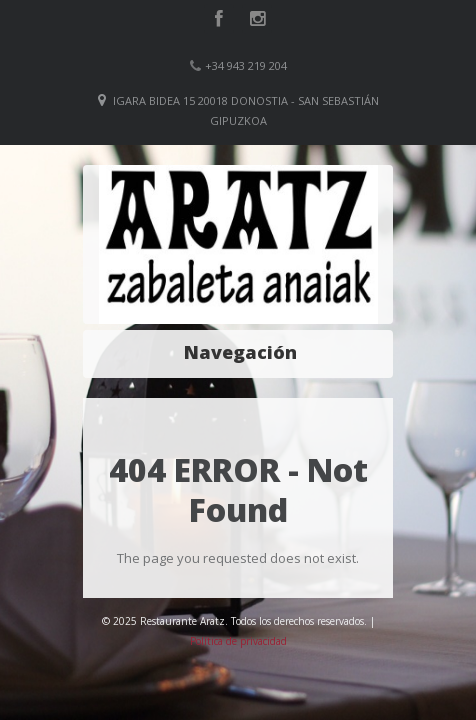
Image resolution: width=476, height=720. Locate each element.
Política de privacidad (238, 641)
